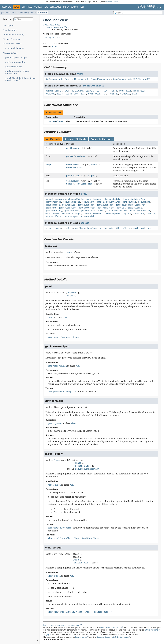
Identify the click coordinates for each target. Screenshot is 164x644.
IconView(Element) (14, 48)
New (46, 7)
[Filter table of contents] (23, 19)
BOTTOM (49, 91)
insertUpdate (114, 211)
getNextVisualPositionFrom (130, 205)
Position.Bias (74, 167)
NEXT (106, 91)
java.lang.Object (51, 25)
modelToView (73, 165)
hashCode (92, 228)
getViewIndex (72, 211)
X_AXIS (137, 79)
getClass (80, 228)
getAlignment (73, 148)
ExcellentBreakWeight (76, 79)
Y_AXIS (146, 79)
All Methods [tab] (53, 139)
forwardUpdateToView (134, 199)
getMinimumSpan (105, 205)
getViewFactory (54, 211)
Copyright (47, 635)
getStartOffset (87, 208)
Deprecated (56, 7)
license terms (112, 2)
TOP (104, 94)
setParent (139, 214)
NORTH (114, 91)
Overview (6, 7)
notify (102, 228)
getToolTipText (106, 208)
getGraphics (69, 205)
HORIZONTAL (78, 91)
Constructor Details (12, 44)
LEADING (90, 91)
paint (69, 176)
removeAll (98, 214)
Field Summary (10, 30)
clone (48, 228)
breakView (60, 199)
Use (24, 7)
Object (85, 223)
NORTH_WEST (139, 91)
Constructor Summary (14, 35)
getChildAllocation (93, 202)
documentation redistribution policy (113, 637)
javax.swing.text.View (58, 27)
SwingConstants (53, 37)
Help (82, 7)
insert (101, 211)
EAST (67, 91)
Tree (30, 7)
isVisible (129, 211)
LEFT (99, 91)
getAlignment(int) (14, 67)
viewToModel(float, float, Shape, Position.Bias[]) (21, 79)
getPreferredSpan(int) (16, 62)
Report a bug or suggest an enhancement (61, 625)
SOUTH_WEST (94, 94)
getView (121, 208)
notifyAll (114, 228)
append (49, 199)
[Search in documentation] (138, 13)
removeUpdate (113, 214)
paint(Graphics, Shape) (16, 58)
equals (57, 228)
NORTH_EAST (125, 91)
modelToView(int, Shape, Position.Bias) (17, 72)
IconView (42, 13)
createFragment (94, 199)
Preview (38, 7)
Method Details (10, 53)
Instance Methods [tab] (76, 139)
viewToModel (73, 181)
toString (126, 228)
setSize (151, 214)
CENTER (59, 91)
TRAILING (113, 94)
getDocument (129, 202)
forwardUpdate (113, 199)
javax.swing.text (26, 13)
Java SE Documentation (111, 628)
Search (74, 7)
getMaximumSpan (86, 205)
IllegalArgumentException (62, 392)
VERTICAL (125, 94)
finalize (68, 228)
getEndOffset (53, 205)
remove (87, 214)
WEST (135, 94)
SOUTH (69, 94)
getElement (144, 202)
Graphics (78, 176)
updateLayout (72, 216)
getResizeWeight (67, 208)
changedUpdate (76, 199)
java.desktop (8, 13)
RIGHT (60, 94)
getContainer (113, 202)
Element (60, 121)
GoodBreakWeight (122, 79)
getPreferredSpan (76, 156)
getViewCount (135, 208)
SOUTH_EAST (80, 94)
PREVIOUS (50, 94)
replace (127, 214)
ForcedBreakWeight (101, 79)
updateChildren (54, 216)
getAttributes (53, 202)
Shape (48, 165)
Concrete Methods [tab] (102, 139)
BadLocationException (87, 469)
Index (66, 7)
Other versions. (152, 630)
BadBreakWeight (54, 79)
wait (136, 228)
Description (8, 25)
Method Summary (12, 39)
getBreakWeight (72, 202)
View (55, 46)
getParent (51, 208)
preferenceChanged (71, 214)
